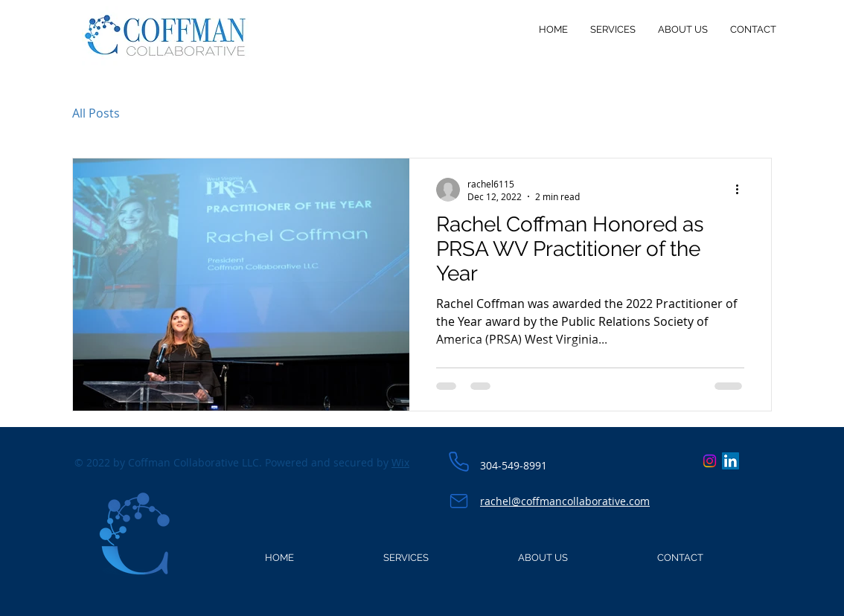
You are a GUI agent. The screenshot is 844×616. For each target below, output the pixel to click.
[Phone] (458, 462)
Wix (400, 462)
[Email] (458, 501)
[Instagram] (710, 461)
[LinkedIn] (730, 461)
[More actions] (742, 190)
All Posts (96, 113)
